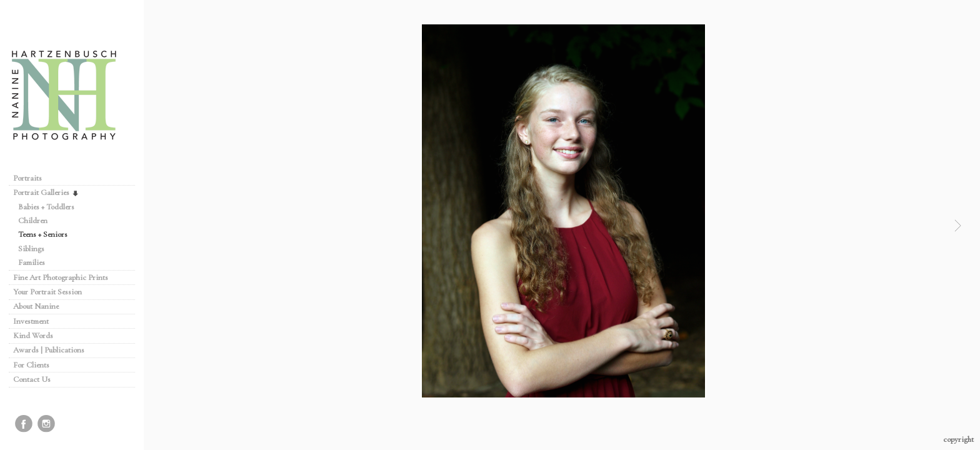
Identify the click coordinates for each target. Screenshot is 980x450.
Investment (31, 321)
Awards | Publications (49, 350)
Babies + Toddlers (46, 207)
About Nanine (36, 306)
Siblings (31, 249)
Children (33, 221)
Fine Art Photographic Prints (61, 277)
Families (32, 262)
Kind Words (33, 336)
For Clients (31, 365)
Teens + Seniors (43, 234)
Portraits (27, 178)
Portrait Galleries (46, 192)
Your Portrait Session (47, 292)
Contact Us (32, 379)
